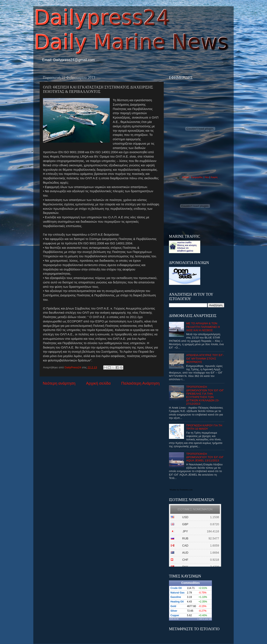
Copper (175, 615)
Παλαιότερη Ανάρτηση (140, 383)
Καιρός (214, 177)
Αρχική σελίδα (98, 383)
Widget (186, 177)
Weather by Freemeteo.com (181, 490)
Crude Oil (176, 588)
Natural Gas (177, 593)
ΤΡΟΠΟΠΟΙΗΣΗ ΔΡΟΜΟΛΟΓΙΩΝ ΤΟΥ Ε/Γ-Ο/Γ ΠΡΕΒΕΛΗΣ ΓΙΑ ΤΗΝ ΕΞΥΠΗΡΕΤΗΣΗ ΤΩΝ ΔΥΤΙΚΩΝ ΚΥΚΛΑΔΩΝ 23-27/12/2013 (205, 395)
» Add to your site (205, 619)
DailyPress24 (73, 367)
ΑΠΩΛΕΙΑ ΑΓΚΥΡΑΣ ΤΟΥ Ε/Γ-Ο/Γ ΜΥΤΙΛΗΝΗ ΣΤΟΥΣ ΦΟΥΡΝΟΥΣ (205, 358)
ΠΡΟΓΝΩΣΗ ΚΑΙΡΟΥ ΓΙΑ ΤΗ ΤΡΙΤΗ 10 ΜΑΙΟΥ (204, 427)
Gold (173, 606)
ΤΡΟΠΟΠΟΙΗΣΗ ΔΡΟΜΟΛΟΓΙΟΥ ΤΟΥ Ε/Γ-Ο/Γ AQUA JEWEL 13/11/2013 (205, 457)
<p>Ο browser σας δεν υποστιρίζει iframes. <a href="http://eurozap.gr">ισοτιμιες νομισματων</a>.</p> (195, 535)
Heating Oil (177, 602)
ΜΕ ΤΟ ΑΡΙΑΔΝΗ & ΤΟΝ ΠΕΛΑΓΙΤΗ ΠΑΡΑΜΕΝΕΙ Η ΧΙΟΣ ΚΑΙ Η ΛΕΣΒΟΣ (203, 327)
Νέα (207, 177)
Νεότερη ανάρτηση (59, 383)
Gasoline (176, 597)
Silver (174, 611)
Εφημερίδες (197, 177)
